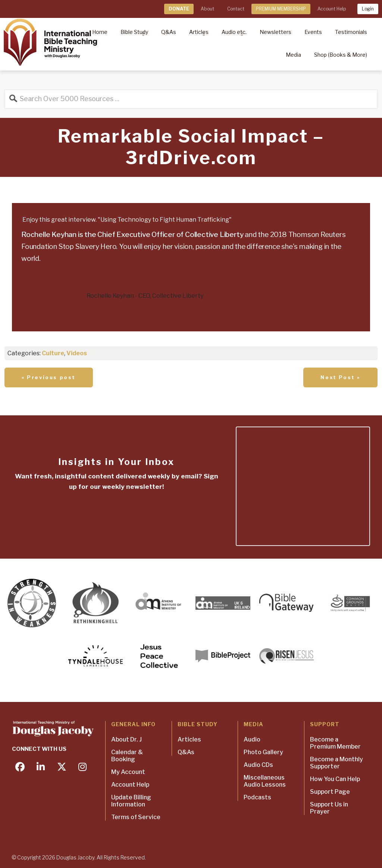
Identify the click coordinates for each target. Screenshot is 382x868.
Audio (252, 739)
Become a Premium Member (335, 743)
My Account (128, 772)
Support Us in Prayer (329, 808)
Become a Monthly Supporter (336, 763)
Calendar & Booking (127, 756)
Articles (189, 739)
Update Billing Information (131, 801)
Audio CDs (258, 765)
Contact (236, 9)
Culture (53, 353)
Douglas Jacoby (75, 857)
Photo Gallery (263, 752)
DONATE (179, 9)
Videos (77, 353)
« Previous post (49, 377)
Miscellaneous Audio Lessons (265, 781)
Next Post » (340, 377)
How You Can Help (335, 779)
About (207, 9)
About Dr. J (126, 739)
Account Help (332, 9)
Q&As (186, 752)
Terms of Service (136, 817)
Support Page (330, 792)
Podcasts (257, 797)
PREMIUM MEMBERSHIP (281, 9)
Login (368, 9)
